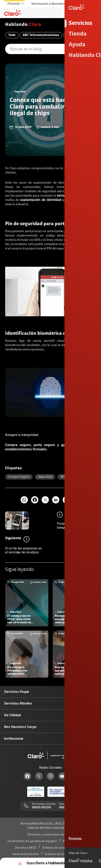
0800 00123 (68, 808)
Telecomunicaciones (75, 477)
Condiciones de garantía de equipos (32, 841)
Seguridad (45, 477)
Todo (12, 35)
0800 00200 (41, 808)
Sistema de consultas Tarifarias (64, 848)
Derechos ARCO (26, 848)
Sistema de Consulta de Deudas (66, 854)
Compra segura (19, 477)
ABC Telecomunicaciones (41, 35)
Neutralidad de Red (26, 854)
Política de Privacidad (78, 841)
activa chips (71, 445)
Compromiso (76, 35)
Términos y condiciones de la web (50, 834)
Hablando (23, 25)
